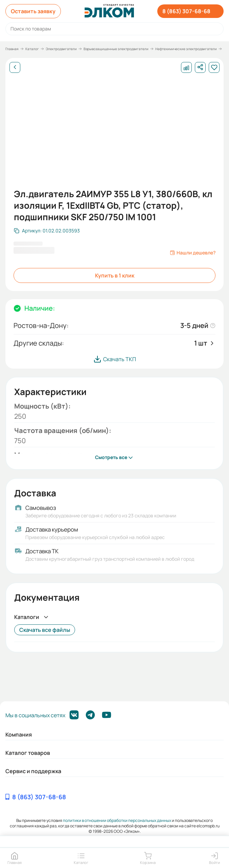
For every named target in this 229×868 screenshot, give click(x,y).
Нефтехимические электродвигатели (186, 49)
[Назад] (15, 67)
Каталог (32, 49)
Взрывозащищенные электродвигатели (116, 49)
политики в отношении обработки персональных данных (117, 820)
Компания (19, 735)
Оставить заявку (33, 11)
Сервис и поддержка (33, 771)
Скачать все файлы (45, 630)
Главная (12, 49)
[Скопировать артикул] (47, 231)
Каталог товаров (28, 753)
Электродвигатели (61, 49)
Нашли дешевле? (193, 253)
